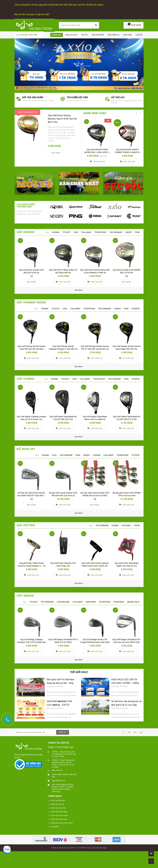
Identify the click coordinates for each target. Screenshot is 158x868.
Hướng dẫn (55, 827)
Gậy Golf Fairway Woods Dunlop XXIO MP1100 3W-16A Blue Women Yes (32, 349)
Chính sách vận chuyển (59, 816)
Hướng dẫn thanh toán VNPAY (62, 823)
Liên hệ (139, 35)
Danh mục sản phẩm (27, 35)
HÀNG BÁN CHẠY (95, 113)
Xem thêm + (79, 367)
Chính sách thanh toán (59, 819)
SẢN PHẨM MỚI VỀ (27, 112)
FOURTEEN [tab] (119, 602)
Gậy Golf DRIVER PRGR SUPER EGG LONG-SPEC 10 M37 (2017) (98, 152)
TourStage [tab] (100, 232)
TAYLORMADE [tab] (66, 455)
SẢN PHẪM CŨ (113, 35)
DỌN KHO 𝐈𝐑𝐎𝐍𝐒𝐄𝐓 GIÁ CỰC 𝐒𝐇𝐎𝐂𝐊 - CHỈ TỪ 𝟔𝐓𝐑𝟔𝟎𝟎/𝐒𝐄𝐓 (59, 705)
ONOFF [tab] (129, 232)
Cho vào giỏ (97, 162)
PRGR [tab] (137, 525)
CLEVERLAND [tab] (63, 602)
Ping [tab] (137, 232)
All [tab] (36, 309)
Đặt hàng (56, 153)
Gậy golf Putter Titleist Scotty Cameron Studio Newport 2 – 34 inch (32, 566)
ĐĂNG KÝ (63, 732)
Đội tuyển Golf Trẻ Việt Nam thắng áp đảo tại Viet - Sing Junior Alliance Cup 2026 (61, 683)
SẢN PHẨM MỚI (98, 35)
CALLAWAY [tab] (109, 455)
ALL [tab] (47, 232)
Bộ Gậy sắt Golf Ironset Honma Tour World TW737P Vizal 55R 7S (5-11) (32, 496)
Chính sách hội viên (58, 801)
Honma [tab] (115, 525)
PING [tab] (126, 309)
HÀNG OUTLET (71, 35)
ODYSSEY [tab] (126, 525)
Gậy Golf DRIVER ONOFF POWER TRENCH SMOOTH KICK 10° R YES (128, 152)
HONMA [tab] (56, 232)
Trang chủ (57, 35)
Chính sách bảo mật (58, 808)
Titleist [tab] (67, 232)
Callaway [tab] (86, 232)
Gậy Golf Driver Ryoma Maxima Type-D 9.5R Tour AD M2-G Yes (62, 119)
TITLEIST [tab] (136, 455)
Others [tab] (136, 309)
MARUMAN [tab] (91, 602)
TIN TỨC (85, 35)
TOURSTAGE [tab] (123, 455)
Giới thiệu (127, 35)
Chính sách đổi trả (57, 804)
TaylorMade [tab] (116, 232)
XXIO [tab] (76, 232)
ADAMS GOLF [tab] (133, 602)
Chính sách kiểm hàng (59, 812)
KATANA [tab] (97, 455)
